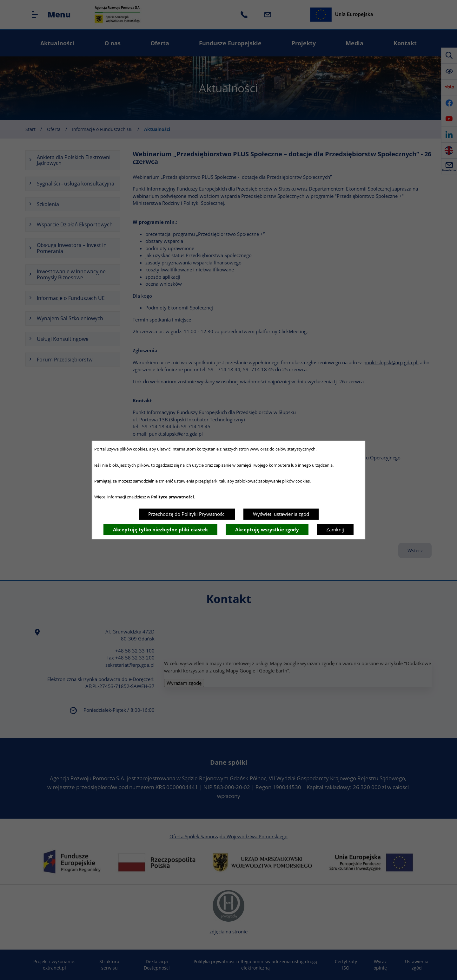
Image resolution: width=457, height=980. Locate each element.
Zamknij (335, 529)
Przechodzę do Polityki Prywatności (187, 514)
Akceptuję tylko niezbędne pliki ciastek (160, 529)
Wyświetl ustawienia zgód (281, 514)
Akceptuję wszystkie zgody (267, 529)
